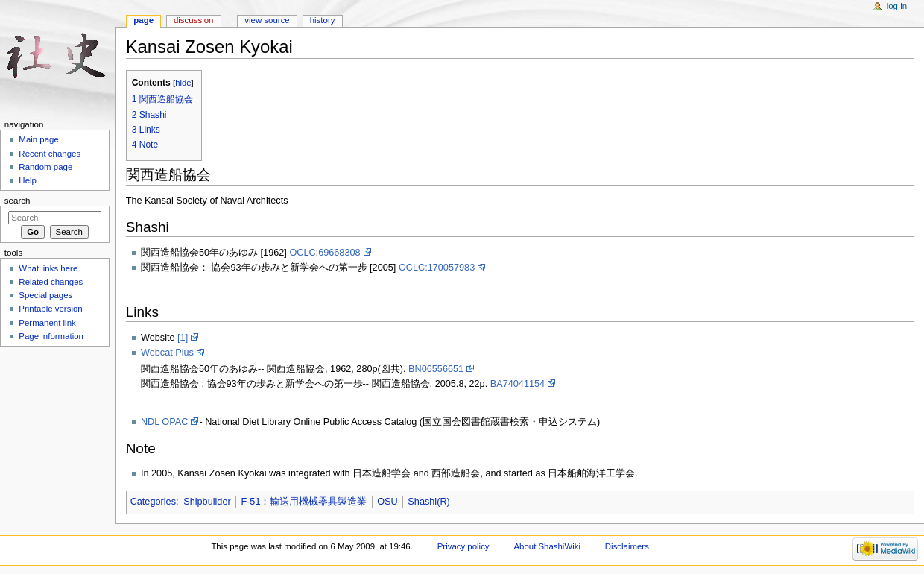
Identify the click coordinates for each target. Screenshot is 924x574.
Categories (153, 502)
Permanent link (47, 323)
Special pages (45, 295)
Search (18, 201)
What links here (48, 268)
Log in (897, 6)
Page (143, 20)
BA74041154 (518, 384)
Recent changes (50, 154)
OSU (387, 502)
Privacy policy (463, 546)
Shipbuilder (207, 502)
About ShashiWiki (547, 546)
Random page (45, 167)
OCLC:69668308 (325, 253)
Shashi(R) (428, 502)
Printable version (50, 309)
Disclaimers (627, 546)
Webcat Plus (167, 353)
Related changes (51, 282)
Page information (51, 336)
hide (183, 83)
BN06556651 (436, 369)
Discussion (193, 20)
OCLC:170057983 (437, 268)
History (323, 20)
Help (28, 180)
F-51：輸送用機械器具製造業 (304, 502)
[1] (183, 338)
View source (267, 20)
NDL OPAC (164, 422)
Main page (39, 139)
